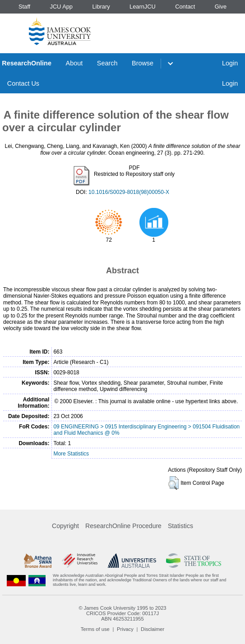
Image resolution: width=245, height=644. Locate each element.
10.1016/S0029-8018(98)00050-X (129, 192)
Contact (185, 7)
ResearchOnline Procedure (123, 526)
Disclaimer (153, 629)
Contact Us (23, 83)
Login (230, 63)
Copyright (65, 526)
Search (107, 63)
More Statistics (71, 454)
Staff (24, 7)
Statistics (180, 526)
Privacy (125, 629)
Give (221, 7)
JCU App (61, 7)
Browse (143, 63)
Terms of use (95, 629)
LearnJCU (143, 7)
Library (101, 7)
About (74, 63)
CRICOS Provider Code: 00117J (122, 613)
